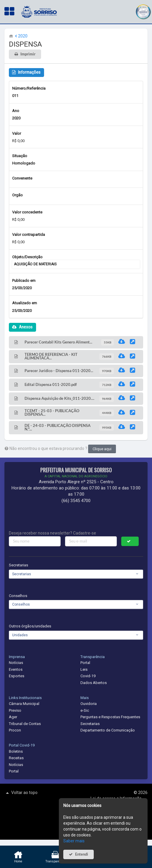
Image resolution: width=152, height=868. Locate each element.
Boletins (16, 751)
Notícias (16, 663)
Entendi (82, 854)
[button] (143, 11)
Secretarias (18, 565)
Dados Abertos (94, 683)
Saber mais (74, 841)
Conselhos (18, 596)
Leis (84, 669)
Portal (85, 663)
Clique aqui (102, 449)
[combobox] (76, 574)
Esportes (17, 676)
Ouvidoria (89, 704)
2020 (21, 36)
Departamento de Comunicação (108, 730)
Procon (15, 730)
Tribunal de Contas (25, 724)
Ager (13, 717)
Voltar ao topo (21, 793)
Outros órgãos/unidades (30, 626)
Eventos (16, 669)
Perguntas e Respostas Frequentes (110, 717)
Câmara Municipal (24, 704)
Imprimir (28, 54)
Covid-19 (88, 676)
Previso (15, 710)
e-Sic (85, 710)
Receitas (16, 758)
